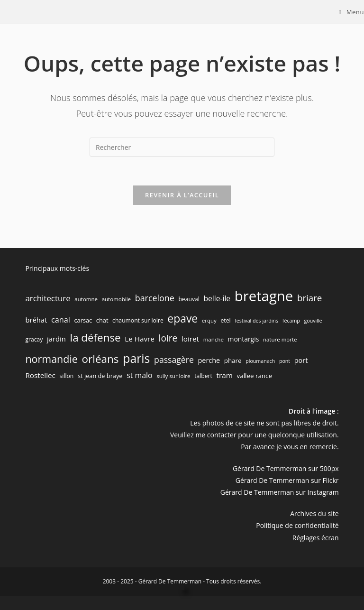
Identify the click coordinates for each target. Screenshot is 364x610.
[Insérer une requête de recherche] (182, 147)
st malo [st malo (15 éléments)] (139, 375)
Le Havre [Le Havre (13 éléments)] (140, 339)
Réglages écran (316, 538)
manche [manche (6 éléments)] (214, 339)
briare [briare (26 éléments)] (309, 298)
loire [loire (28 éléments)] (168, 338)
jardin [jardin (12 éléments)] (56, 339)
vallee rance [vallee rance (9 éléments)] (255, 376)
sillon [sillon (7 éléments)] (67, 376)
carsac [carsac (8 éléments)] (83, 320)
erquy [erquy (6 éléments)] (209, 320)
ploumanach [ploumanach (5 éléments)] (260, 361)
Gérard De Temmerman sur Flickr (287, 480)
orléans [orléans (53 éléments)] (100, 359)
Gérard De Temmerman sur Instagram (280, 492)
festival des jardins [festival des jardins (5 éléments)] (256, 321)
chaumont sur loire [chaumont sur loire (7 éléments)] (138, 320)
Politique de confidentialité (297, 525)
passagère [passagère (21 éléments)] (174, 360)
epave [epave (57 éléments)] (182, 319)
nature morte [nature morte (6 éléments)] (280, 339)
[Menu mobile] (351, 12)
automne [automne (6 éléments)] (86, 299)
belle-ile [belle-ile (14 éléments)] (217, 298)
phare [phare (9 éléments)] (233, 360)
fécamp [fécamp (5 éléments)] (291, 321)
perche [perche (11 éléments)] (209, 360)
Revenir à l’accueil (182, 195)
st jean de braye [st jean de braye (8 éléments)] (100, 376)
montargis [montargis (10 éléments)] (244, 339)
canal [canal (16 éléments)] (61, 320)
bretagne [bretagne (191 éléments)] (264, 296)
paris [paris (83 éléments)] (136, 358)
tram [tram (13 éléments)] (225, 375)
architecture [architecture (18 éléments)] (48, 298)
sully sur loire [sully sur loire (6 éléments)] (173, 376)
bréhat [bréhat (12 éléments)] (36, 320)
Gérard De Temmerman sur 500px (286, 468)
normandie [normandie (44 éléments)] (51, 359)
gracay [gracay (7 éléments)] (34, 339)
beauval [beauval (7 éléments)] (189, 299)
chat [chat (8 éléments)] (102, 320)
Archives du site (314, 513)
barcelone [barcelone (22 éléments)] (155, 298)
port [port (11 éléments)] (301, 360)
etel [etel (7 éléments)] (225, 320)
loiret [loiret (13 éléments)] (190, 339)
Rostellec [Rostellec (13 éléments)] (40, 375)
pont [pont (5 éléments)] (285, 361)
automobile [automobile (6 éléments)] (116, 299)
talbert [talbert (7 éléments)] (203, 376)
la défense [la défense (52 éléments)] (95, 337)
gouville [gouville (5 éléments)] (313, 321)
